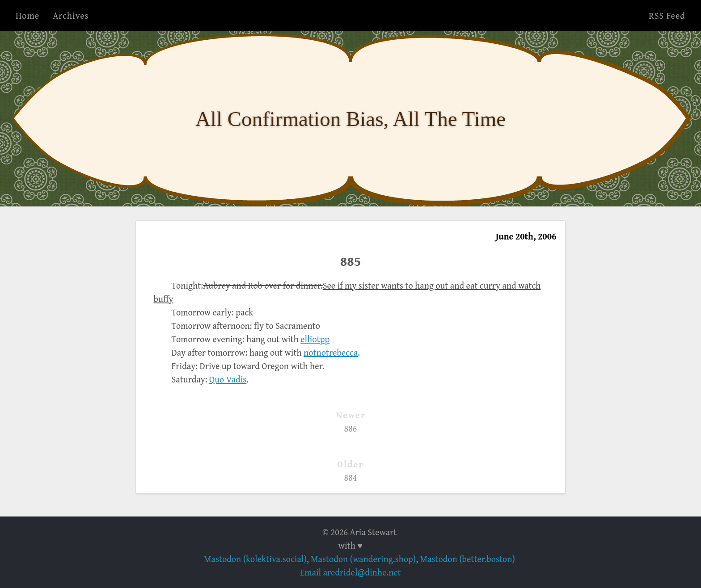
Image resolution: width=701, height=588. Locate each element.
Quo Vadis (228, 379)
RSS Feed (667, 15)
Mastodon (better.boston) (468, 559)
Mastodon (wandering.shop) (363, 559)
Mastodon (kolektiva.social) (255, 559)
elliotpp (315, 339)
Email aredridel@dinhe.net (350, 572)
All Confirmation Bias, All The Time (350, 119)
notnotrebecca (331, 352)
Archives (71, 15)
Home (27, 15)
